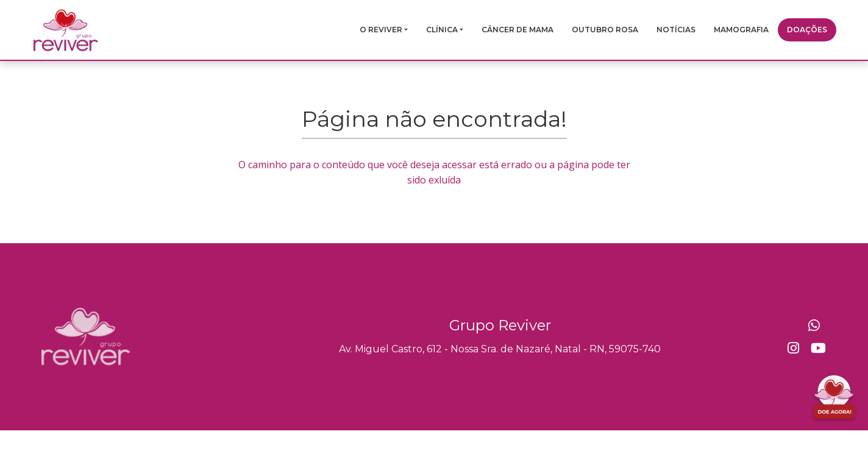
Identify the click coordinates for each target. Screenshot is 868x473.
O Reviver (381, 30)
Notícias (676, 30)
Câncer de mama (518, 30)
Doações (807, 30)
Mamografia (741, 30)
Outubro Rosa (605, 30)
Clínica (442, 30)
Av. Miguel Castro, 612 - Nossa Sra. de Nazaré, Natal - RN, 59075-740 (500, 349)
